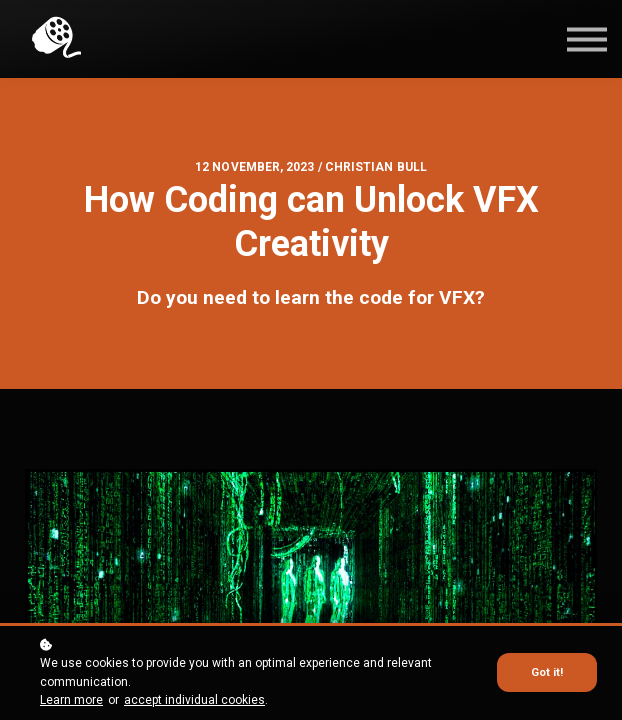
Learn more (71, 700)
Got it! (547, 672)
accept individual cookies (194, 700)
